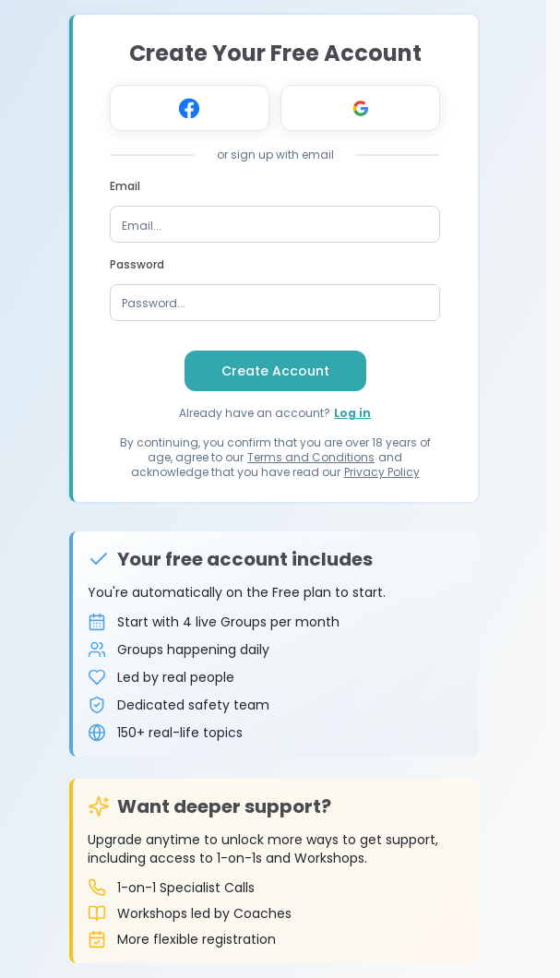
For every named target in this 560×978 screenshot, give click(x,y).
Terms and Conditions (311, 457)
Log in (352, 413)
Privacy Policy (382, 472)
